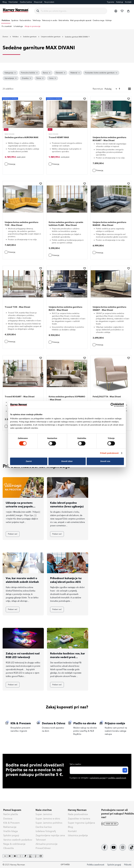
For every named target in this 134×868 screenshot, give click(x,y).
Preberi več (13, 534)
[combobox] (73, 11)
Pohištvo (16, 37)
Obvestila (9, 848)
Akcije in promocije (33, 26)
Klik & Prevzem (12, 823)
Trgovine (110, 2)
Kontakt (128, 2)
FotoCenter (13, 2)
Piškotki (128, 865)
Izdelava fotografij (46, 831)
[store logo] (16, 10)
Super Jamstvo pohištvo (49, 823)
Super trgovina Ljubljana (81, 823)
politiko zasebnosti (117, 778)
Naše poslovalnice (78, 814)
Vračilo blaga (11, 831)
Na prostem (49, 2)
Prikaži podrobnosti (109, 453)
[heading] (10, 73)
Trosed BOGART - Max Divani (20, 397)
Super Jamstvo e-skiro (48, 819)
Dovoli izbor (67, 461)
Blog (5, 2)
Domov (6, 37)
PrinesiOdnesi (43, 848)
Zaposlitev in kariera (79, 819)
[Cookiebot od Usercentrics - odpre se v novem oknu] (112, 405)
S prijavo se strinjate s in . (98, 778)
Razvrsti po (98, 89)
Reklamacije (10, 827)
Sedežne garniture (30, 37)
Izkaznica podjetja (78, 835)
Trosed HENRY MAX (59, 137)
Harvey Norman (77, 810)
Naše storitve (44, 810)
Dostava (8, 819)
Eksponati (38, 2)
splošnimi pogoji (98, 778)
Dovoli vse (105, 461)
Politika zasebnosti (96, 865)
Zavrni (29, 461)
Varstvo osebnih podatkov (18, 840)
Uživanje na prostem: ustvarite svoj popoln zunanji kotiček (19, 506)
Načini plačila (11, 814)
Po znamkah (7, 26)
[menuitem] (6, 20)
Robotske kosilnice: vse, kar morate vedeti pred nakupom (68, 657)
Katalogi (120, 2)
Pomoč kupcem (12, 810)
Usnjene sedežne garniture (51, 37)
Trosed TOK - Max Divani (17, 307)
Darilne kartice (26, 2)
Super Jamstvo (44, 814)
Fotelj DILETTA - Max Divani (107, 397)
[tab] (67, 75)
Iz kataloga (18, 26)
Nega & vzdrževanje (14, 844)
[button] (116, 11)
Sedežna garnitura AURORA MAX (22, 137)
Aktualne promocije (47, 844)
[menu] (67, 23)
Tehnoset (41, 840)
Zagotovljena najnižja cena (50, 835)
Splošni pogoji (11, 835)
